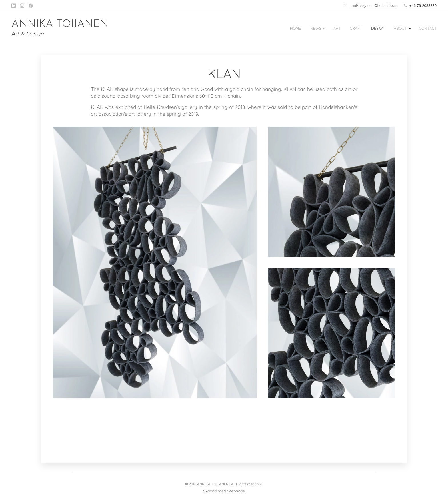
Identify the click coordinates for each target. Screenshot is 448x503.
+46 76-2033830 (423, 6)
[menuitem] (378, 29)
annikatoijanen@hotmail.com (374, 6)
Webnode (236, 491)
